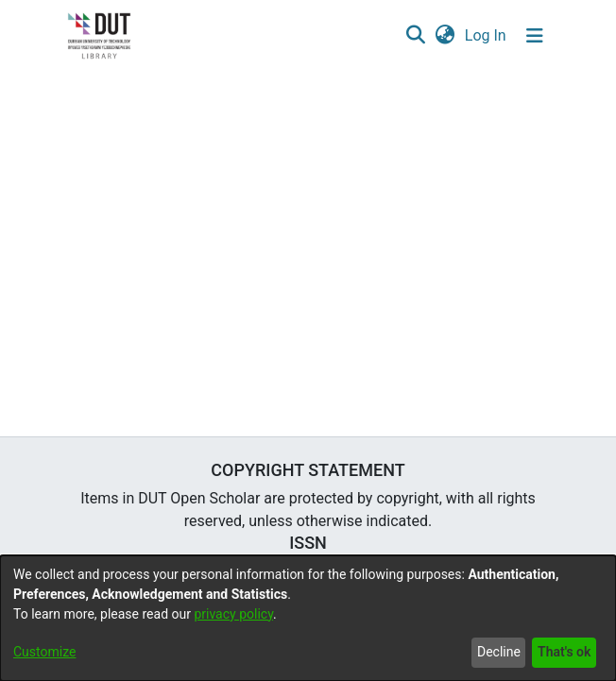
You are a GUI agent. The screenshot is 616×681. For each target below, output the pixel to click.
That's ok (564, 652)
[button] (415, 36)
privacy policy (233, 614)
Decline (499, 652)
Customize (44, 652)
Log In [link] (487, 35)
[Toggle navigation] (535, 36)
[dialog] (308, 618)
